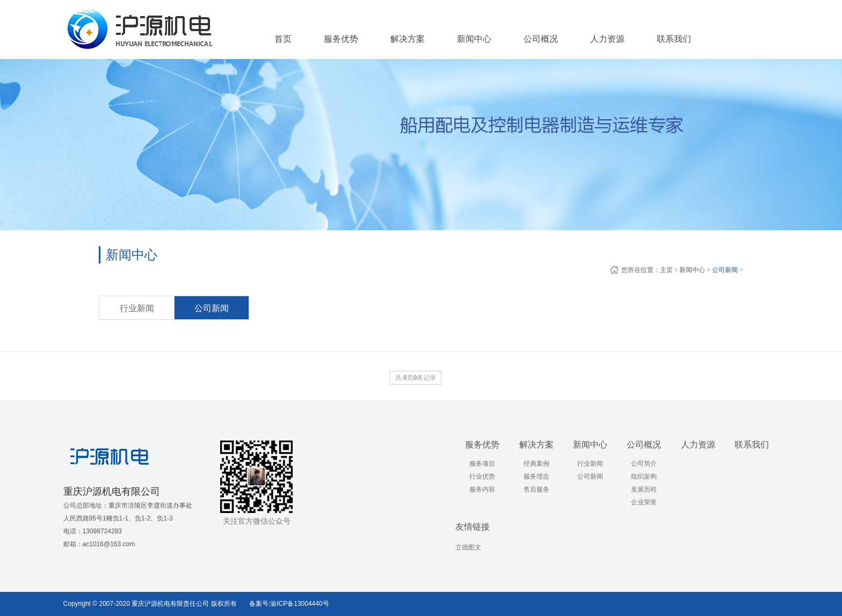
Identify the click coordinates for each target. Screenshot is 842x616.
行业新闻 (137, 308)
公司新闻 (725, 270)
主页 (666, 270)
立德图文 (468, 547)
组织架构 (644, 476)
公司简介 (644, 464)
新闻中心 (692, 270)
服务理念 (536, 476)
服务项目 (482, 464)
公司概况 (644, 445)
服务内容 (482, 489)
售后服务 (536, 489)
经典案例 (536, 464)
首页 (283, 39)
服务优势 (482, 445)
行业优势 (482, 476)
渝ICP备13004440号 (299, 604)
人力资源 (698, 445)
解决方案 (536, 445)
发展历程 (644, 489)
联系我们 (752, 445)
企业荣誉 (644, 502)
